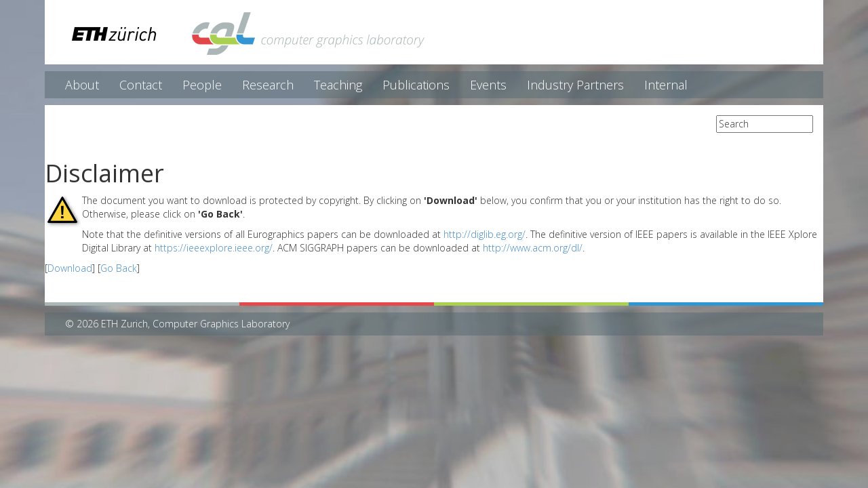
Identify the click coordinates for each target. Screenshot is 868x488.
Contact (141, 85)
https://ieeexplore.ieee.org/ (214, 248)
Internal (666, 85)
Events (488, 85)
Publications (416, 85)
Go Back (119, 268)
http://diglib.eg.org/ (485, 234)
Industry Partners (575, 85)
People (202, 85)
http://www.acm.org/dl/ (533, 248)
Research (268, 85)
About (82, 85)
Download (70, 268)
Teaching (338, 85)
